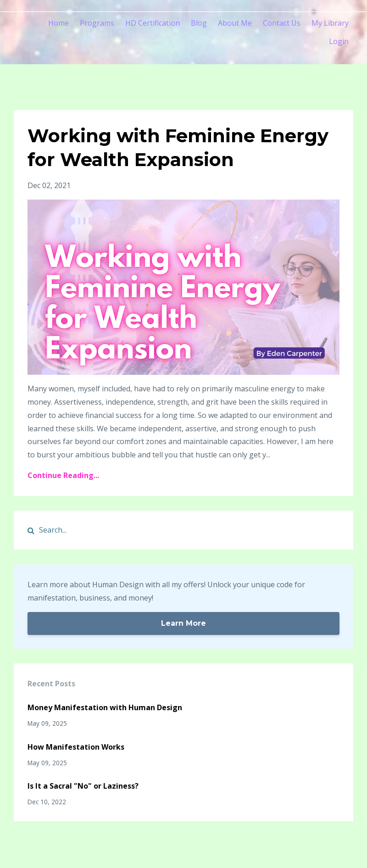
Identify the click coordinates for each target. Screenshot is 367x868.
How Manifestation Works (76, 747)
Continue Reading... (63, 475)
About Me (235, 23)
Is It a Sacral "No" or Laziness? (83, 786)
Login (339, 41)
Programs (97, 23)
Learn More (183, 623)
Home (58, 23)
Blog (199, 23)
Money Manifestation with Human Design (105, 707)
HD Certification (153, 23)
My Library (330, 23)
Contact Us (282, 23)
